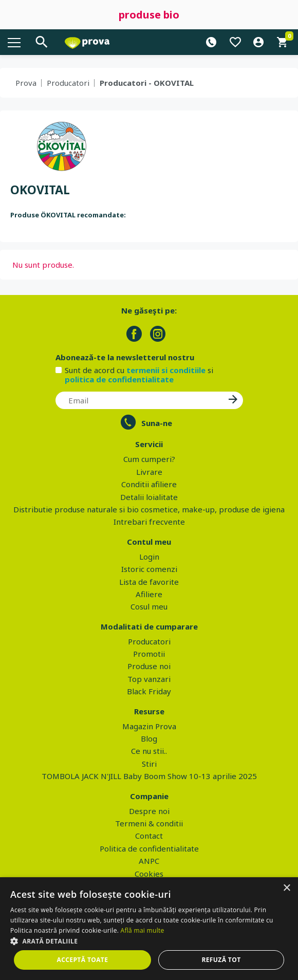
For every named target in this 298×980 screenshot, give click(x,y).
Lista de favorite (149, 582)
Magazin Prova (149, 726)
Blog (149, 738)
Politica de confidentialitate (149, 848)
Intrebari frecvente (149, 522)
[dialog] (149, 929)
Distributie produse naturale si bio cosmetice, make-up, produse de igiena (149, 509)
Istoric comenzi (149, 569)
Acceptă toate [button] (83, 960)
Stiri (149, 764)
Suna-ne (157, 423)
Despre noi (149, 811)
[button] (149, 941)
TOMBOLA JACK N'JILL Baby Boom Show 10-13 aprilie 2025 (149, 776)
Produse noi (149, 666)
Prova (26, 83)
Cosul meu (149, 606)
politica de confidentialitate (119, 379)
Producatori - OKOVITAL (147, 83)
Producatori (68, 83)
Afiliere (149, 594)
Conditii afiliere (149, 484)
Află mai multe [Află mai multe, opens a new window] (143, 930)
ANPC (149, 861)
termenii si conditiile (166, 370)
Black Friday (149, 691)
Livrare (149, 472)
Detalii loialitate (149, 497)
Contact (149, 836)
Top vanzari (149, 679)
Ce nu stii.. (149, 751)
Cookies (149, 874)
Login (149, 557)
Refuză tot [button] (221, 960)
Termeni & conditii (149, 823)
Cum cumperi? (149, 459)
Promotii (149, 654)
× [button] (286, 888)
